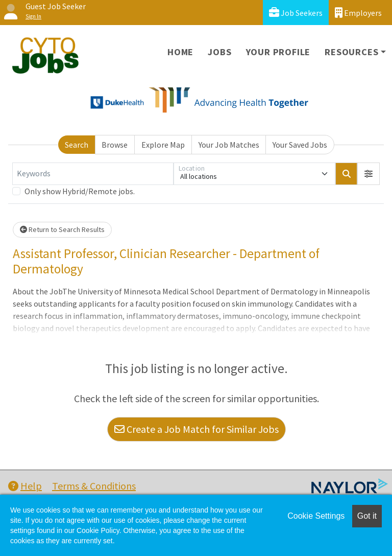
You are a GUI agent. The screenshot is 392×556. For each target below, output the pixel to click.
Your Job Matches (229, 145)
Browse (115, 145)
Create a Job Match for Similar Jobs (197, 429)
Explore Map (163, 145)
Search (77, 145)
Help (25, 486)
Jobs (219, 52)
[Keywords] (93, 174)
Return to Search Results (62, 229)
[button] (369, 174)
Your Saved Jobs (300, 145)
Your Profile (278, 52)
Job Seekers (296, 13)
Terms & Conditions (94, 486)
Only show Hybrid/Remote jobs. (80, 191)
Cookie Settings (316, 516)
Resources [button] (351, 52)
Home (180, 52)
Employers (358, 13)
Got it (367, 516)
